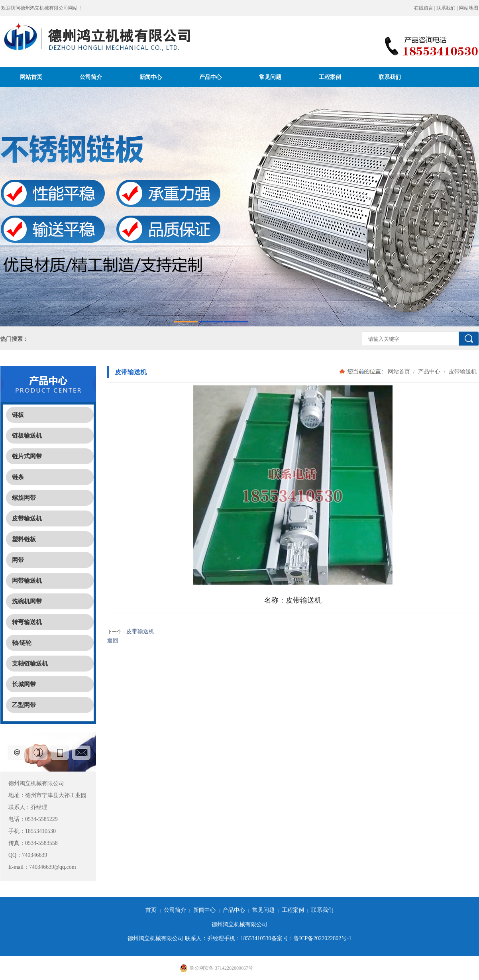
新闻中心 (151, 77)
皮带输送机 (462, 371)
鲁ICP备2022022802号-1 (323, 938)
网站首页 (31, 77)
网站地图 (469, 8)
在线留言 (424, 8)
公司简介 (91, 77)
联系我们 (446, 8)
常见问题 (270, 77)
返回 (113, 641)
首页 (151, 910)
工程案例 (330, 77)
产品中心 (210, 77)
